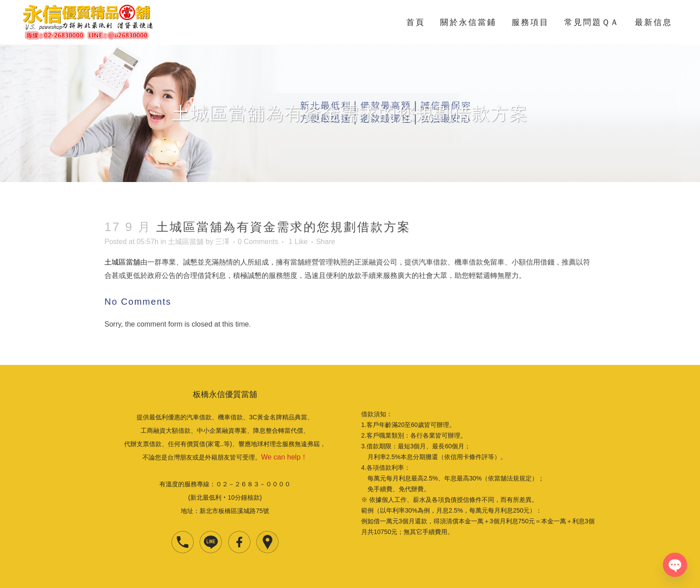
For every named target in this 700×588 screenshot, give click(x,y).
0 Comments (258, 242)
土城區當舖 (186, 242)
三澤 (222, 242)
